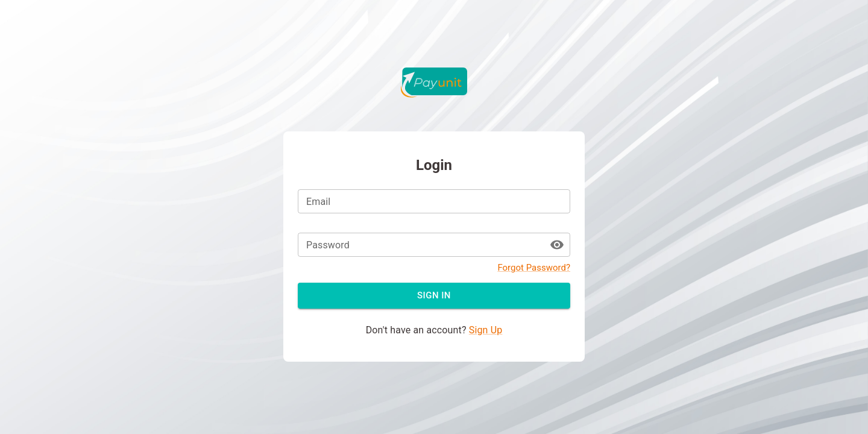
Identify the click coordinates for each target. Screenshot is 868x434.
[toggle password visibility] (557, 245)
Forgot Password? (534, 268)
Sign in (434, 295)
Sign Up (486, 330)
